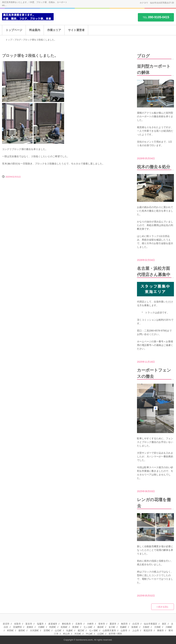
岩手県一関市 (115, 634)
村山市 (66, 634)
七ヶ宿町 (93, 630)
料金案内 (35, 30)
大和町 (158, 627)
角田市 (124, 624)
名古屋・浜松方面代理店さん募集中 (154, 271)
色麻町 (123, 627)
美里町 (76, 627)
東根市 (160, 630)
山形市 (124, 630)
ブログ (18, 40)
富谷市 (29, 624)
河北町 (78, 634)
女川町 (112, 627)
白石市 (136, 624)
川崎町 (169, 627)
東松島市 (66, 624)
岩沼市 (6, 624)
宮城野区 (18, 627)
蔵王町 (81, 630)
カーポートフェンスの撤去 (154, 373)
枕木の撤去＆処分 (154, 167)
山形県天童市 (109, 630)
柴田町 (22, 630)
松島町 (64, 627)
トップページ (14, 30)
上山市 (136, 630)
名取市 (17, 624)
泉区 (164, 624)
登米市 (102, 624)
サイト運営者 (76, 30)
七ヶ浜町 (88, 627)
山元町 (58, 630)
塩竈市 (40, 624)
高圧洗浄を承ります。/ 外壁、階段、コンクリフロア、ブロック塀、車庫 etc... (28, 17)
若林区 (30, 627)
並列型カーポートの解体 (154, 69)
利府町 (53, 627)
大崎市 (90, 624)
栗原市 (113, 624)
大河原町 (34, 630)
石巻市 (79, 624)
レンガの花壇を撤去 (154, 503)
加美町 (135, 627)
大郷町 (41, 627)
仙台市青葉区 (151, 624)
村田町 (10, 630)
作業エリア (54, 30)
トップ (9, 40)
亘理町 (47, 630)
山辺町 (101, 634)
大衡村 (146, 627)
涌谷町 (100, 627)
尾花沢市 (148, 630)
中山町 (89, 634)
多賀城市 (53, 624)
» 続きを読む (163, 607)
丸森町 (70, 630)
